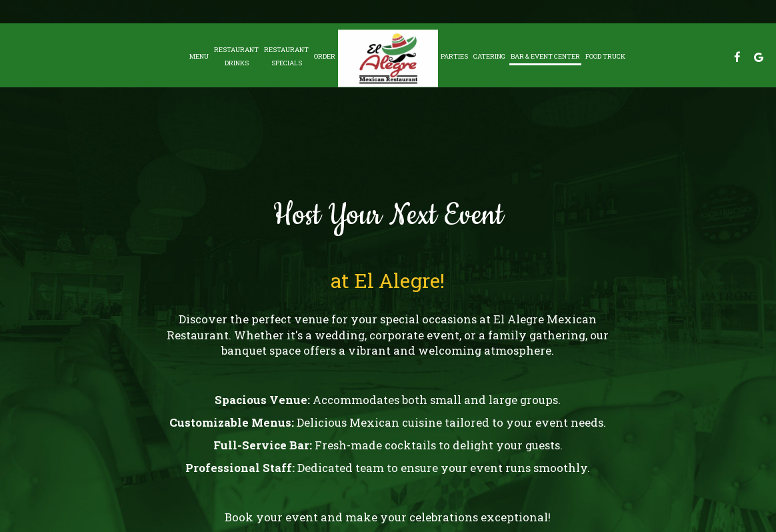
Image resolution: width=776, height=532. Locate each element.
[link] (388, 58)
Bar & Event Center (545, 56)
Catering (489, 56)
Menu (199, 56)
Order (325, 56)
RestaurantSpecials (286, 56)
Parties (454, 56)
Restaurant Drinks (236, 56)
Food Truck (605, 56)
